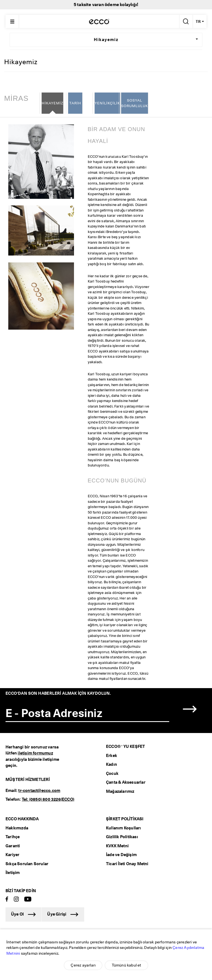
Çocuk (112, 773)
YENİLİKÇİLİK (107, 103)
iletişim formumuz (35, 753)
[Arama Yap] (185, 21)
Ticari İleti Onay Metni (127, 864)
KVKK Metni (117, 846)
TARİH (75, 103)
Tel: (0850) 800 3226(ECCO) (48, 800)
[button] (190, 709)
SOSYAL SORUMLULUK (135, 103)
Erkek (112, 756)
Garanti (13, 846)
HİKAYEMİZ (52, 103)
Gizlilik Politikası (122, 837)
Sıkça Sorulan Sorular (27, 864)
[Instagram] (16, 899)
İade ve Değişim (121, 855)
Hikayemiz (106, 40)
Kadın (112, 765)
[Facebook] (7, 899)
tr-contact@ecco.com (39, 791)
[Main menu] (12, 21)
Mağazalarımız (120, 791)
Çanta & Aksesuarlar (126, 783)
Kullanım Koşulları (124, 828)
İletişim (13, 873)
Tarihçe (13, 837)
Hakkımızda (17, 828)
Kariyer (12, 855)
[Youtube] (28, 899)
